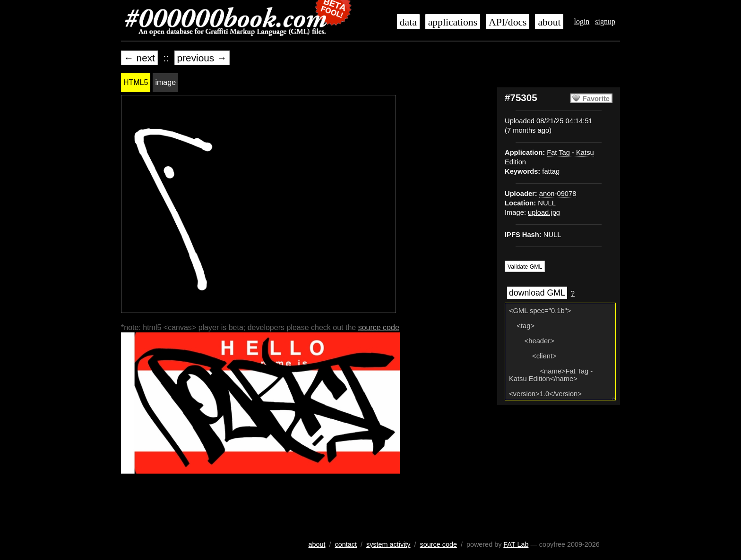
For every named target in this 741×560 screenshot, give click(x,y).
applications (453, 22)
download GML (537, 293)
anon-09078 (558, 194)
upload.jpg (544, 212)
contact (346, 544)
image (165, 82)
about (549, 22)
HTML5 (136, 82)
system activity (388, 544)
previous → (202, 58)
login (582, 21)
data (408, 22)
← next (139, 58)
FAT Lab (516, 544)
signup (605, 21)
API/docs (508, 22)
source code (379, 327)
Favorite (596, 99)
